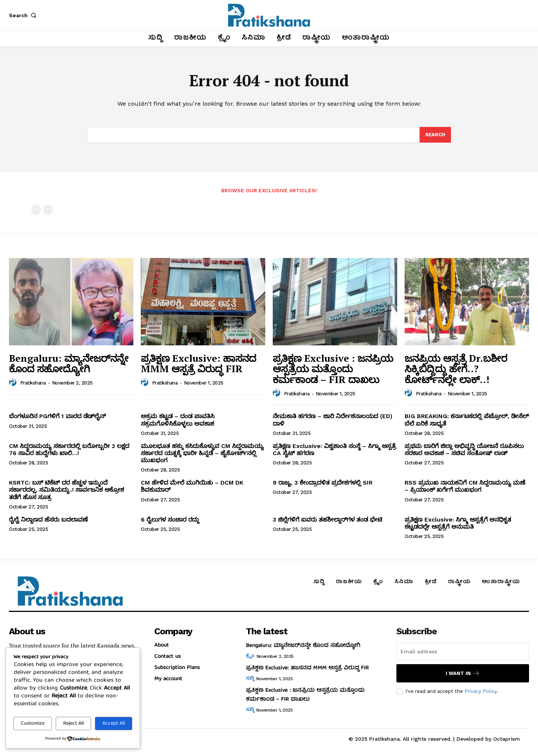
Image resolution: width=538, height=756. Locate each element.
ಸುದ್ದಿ (250, 679)
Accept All (114, 724)
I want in (463, 673)
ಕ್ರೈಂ (250, 656)
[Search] (435, 135)
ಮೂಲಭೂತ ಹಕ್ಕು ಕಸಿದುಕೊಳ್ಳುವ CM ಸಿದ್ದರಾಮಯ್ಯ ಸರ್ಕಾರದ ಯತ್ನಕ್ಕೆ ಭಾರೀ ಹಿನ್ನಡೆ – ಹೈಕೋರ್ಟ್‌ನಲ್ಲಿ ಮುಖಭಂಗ (202, 453)
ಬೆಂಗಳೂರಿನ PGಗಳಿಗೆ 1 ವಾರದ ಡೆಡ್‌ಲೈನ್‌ (57, 416)
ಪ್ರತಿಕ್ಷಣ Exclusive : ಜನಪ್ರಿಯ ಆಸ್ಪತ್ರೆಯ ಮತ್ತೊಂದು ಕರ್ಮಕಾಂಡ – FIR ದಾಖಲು (333, 369)
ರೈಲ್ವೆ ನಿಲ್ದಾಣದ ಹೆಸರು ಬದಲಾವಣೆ (48, 519)
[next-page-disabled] (48, 210)
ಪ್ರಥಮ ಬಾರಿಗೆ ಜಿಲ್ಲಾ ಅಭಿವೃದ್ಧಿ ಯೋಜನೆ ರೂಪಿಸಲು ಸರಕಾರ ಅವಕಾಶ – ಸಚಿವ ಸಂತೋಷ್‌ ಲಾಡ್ (464, 449)
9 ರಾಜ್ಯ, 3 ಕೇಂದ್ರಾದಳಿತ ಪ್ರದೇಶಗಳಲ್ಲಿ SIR (323, 483)
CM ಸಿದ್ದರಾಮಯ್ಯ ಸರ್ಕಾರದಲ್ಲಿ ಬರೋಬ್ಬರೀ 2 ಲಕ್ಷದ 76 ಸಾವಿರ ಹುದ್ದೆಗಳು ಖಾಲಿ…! (69, 449)
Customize (33, 724)
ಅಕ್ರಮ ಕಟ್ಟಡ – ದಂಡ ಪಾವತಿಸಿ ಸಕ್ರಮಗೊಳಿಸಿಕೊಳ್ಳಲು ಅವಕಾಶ (178, 420)
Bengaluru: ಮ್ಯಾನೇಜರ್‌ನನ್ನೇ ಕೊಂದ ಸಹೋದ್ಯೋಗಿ (69, 363)
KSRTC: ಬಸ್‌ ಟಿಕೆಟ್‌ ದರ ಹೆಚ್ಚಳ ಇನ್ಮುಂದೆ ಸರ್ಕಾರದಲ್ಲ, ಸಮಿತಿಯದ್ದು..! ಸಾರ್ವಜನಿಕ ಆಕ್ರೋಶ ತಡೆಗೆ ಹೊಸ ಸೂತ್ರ (67, 490)
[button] (24, 15)
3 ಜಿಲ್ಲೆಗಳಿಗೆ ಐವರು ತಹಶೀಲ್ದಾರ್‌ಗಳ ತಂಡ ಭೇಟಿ (327, 519)
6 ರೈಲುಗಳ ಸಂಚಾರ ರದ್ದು (170, 519)
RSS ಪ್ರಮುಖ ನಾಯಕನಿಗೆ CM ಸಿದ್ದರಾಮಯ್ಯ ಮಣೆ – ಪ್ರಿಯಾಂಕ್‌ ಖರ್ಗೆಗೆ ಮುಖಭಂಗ (465, 486)
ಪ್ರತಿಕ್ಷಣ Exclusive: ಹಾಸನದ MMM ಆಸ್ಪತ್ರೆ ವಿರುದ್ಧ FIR (199, 363)
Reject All (73, 724)
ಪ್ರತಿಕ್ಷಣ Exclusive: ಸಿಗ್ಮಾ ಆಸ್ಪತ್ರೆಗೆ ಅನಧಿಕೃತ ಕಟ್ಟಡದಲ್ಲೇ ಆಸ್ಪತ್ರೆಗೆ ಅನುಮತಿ (458, 523)
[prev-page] (36, 210)
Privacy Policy (480, 691)
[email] (463, 651)
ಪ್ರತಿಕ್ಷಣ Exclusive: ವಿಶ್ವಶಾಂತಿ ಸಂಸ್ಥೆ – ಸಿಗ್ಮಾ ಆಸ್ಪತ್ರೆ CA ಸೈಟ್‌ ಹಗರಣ (334, 449)
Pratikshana (33, 383)
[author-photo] (14, 383)
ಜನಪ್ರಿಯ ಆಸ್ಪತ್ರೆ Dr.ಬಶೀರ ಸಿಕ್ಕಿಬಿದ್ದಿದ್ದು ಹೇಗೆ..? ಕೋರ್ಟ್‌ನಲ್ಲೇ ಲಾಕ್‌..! (456, 369)
